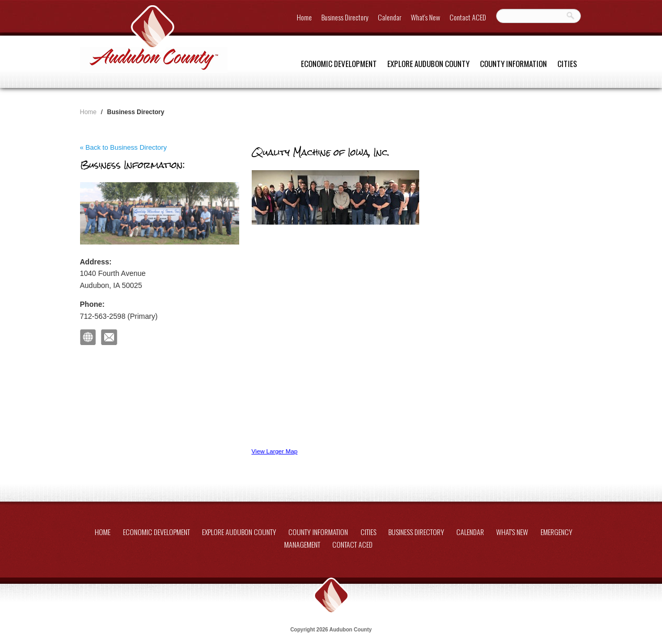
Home (304, 17)
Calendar (390, 17)
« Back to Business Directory (124, 147)
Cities (567, 63)
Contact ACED (468, 17)
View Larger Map (275, 451)
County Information (513, 63)
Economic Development (339, 63)
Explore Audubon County (428, 63)
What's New (425, 17)
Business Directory (345, 17)
